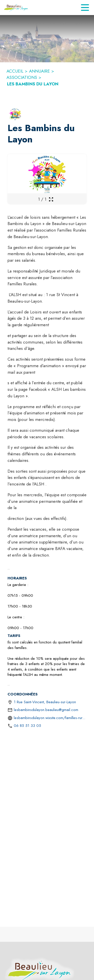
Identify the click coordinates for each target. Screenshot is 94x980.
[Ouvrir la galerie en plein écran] (51, 199)
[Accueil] (16, 8)
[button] (15, 114)
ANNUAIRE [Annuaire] (39, 71)
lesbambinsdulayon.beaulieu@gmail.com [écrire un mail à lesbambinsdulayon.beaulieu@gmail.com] (46, 710)
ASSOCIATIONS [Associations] (22, 77)
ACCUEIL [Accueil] (15, 71)
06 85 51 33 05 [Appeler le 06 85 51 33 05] (27, 726)
